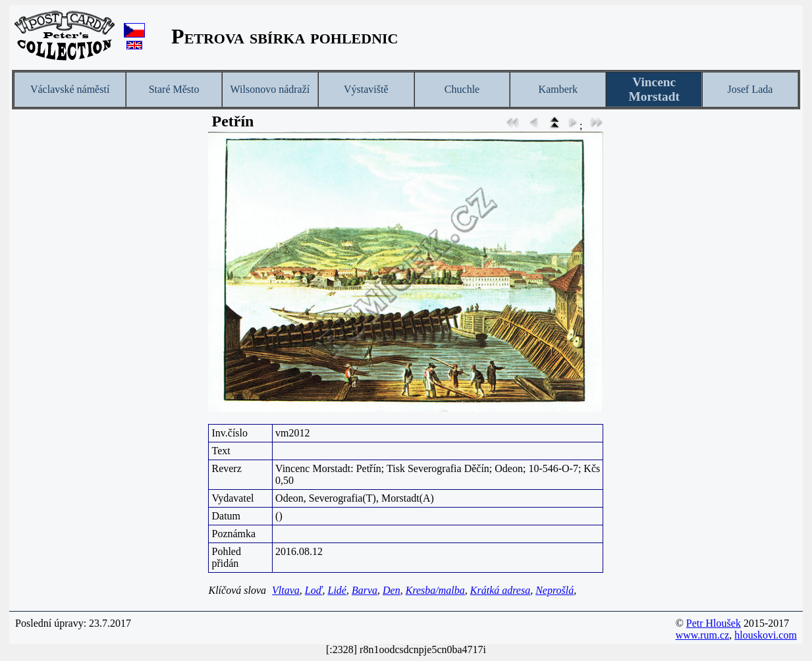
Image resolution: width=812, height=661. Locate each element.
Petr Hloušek (714, 623)
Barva (365, 590)
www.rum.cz (703, 635)
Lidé (337, 590)
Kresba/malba (435, 590)
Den (392, 590)
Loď (314, 590)
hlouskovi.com (766, 635)
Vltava (286, 590)
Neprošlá (555, 590)
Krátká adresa (500, 590)
